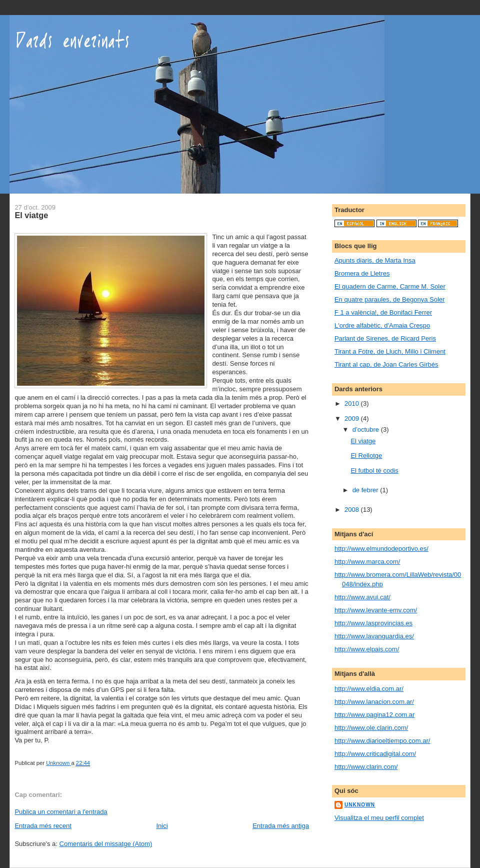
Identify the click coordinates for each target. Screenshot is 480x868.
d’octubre (367, 429)
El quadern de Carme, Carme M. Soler (390, 286)
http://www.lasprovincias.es (373, 623)
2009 (353, 418)
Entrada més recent (43, 826)
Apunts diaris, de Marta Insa (375, 260)
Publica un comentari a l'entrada (61, 812)
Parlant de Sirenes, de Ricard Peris (385, 338)
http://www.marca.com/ (367, 562)
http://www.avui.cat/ (362, 597)
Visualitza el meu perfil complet (379, 818)
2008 (353, 510)
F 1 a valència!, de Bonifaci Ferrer (383, 312)
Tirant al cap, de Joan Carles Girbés (386, 364)
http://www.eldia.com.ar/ (369, 689)
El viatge (363, 441)
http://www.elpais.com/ (367, 649)
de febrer (366, 490)
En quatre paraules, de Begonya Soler (389, 299)
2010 (353, 403)
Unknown (360, 805)
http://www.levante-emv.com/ (376, 610)
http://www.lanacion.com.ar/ (374, 702)
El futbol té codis (374, 471)
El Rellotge (366, 456)
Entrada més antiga (281, 826)
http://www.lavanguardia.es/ (374, 636)
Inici (162, 826)
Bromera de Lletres (362, 273)
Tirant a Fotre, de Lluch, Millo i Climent (390, 351)
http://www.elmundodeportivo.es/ (381, 549)
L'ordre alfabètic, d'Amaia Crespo (382, 325)
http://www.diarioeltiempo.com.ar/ (382, 741)
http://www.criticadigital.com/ (375, 754)
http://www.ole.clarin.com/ (371, 728)
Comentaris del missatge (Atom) (106, 844)
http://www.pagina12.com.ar (374, 715)
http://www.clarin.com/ (366, 767)
